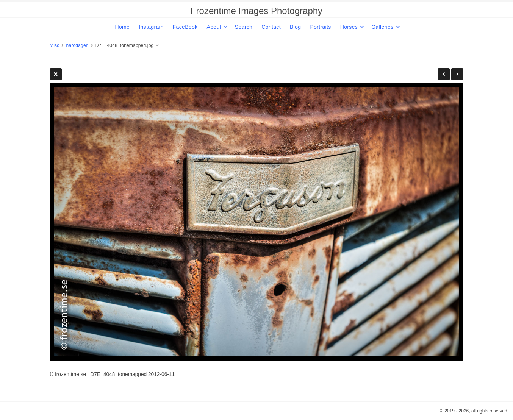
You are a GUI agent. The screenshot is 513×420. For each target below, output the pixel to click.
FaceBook (185, 27)
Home (122, 27)
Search (244, 27)
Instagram (151, 27)
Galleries (382, 27)
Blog (295, 27)
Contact (271, 27)
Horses (349, 27)
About (214, 27)
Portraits (320, 27)
